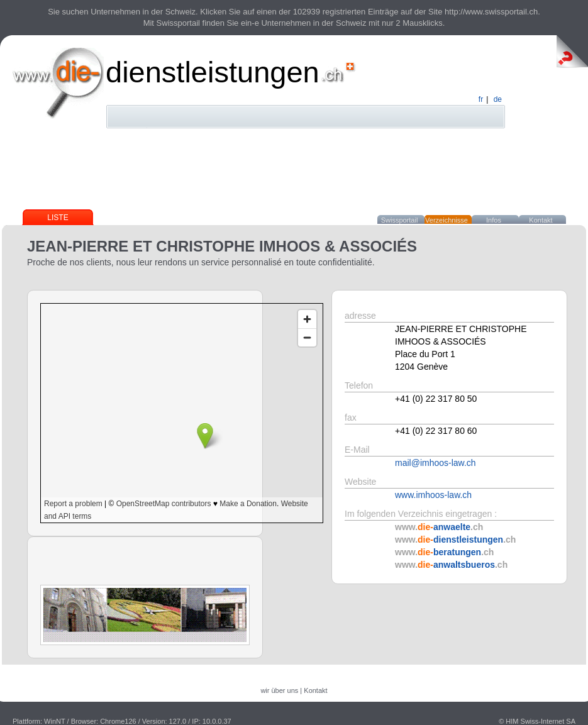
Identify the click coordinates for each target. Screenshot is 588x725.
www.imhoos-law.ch (433, 495)
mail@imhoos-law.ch (435, 463)
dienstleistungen (213, 72)
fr (481, 99)
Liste (58, 218)
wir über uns (279, 690)
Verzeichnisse (447, 220)
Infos (494, 220)
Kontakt (541, 220)
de (498, 99)
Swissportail (400, 220)
